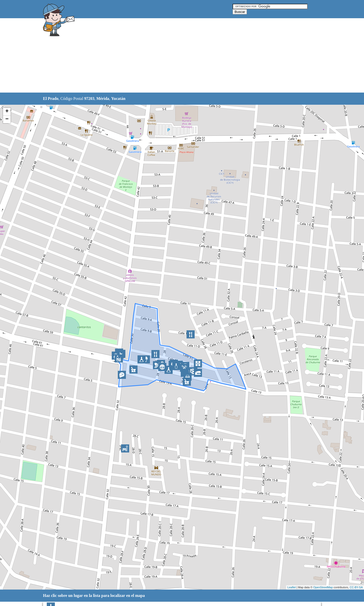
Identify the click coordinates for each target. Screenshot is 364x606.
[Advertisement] (169, 56)
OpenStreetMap (323, 587)
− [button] (7, 119)
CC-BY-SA (356, 587)
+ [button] (7, 112)
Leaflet (292, 587)
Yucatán (118, 99)
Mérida (103, 99)
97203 (89, 99)
